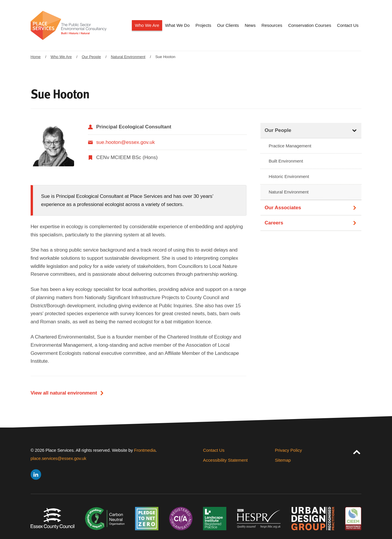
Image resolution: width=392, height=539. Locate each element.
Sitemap (283, 460)
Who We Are (147, 25)
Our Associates (283, 207)
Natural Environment (128, 57)
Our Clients (228, 25)
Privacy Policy (288, 450)
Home (36, 57)
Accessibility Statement (225, 460)
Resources (272, 25)
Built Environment (286, 161)
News (250, 25)
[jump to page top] (357, 451)
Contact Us (348, 25)
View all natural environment (64, 393)
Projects (203, 25)
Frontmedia (145, 450)
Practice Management (290, 146)
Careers (274, 223)
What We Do (177, 25)
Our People (91, 57)
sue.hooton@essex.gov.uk (126, 142)
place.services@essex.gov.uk (58, 458)
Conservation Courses (310, 25)
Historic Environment (289, 176)
